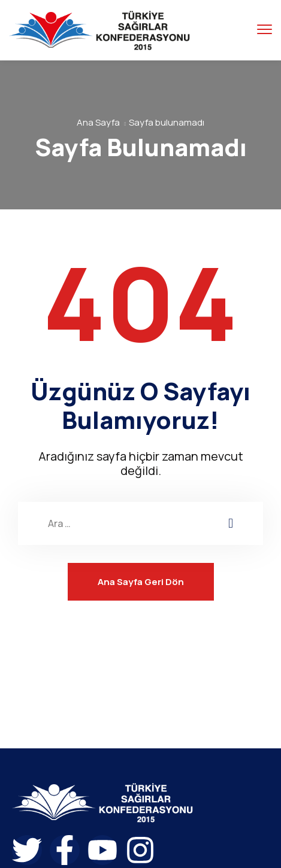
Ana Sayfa (98, 122)
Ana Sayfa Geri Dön (141, 582)
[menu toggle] (265, 30)
